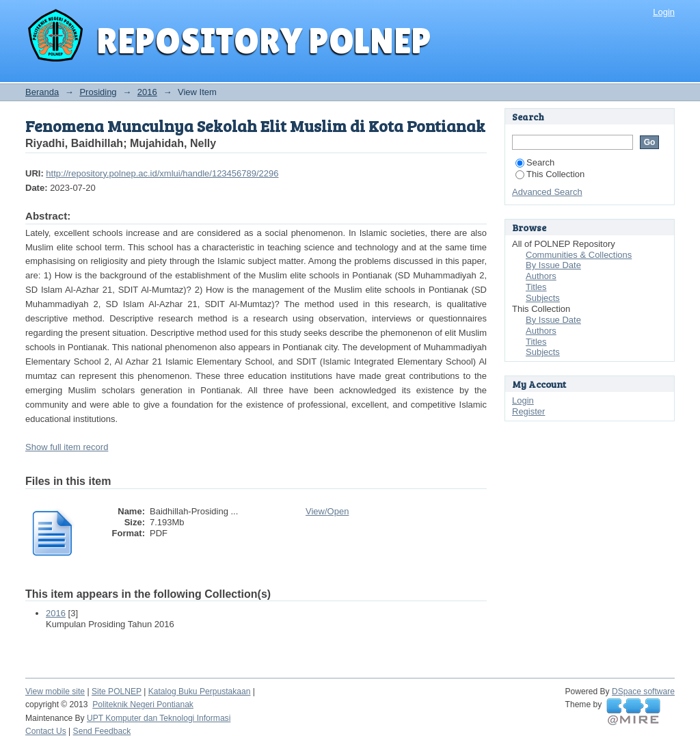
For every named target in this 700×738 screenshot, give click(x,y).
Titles (536, 287)
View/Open (327, 511)
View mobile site (55, 691)
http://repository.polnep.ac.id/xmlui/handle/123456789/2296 (162, 173)
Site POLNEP (117, 691)
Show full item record (67, 447)
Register (528, 411)
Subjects (543, 298)
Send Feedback (102, 731)
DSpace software (643, 691)
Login (664, 12)
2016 (147, 92)
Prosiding (98, 92)
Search (535, 162)
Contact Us (46, 731)
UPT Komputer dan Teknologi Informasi (159, 718)
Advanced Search (547, 192)
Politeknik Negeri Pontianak (143, 704)
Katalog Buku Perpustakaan (200, 691)
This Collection (550, 174)
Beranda (42, 92)
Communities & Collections (579, 255)
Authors (541, 276)
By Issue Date (553, 265)
